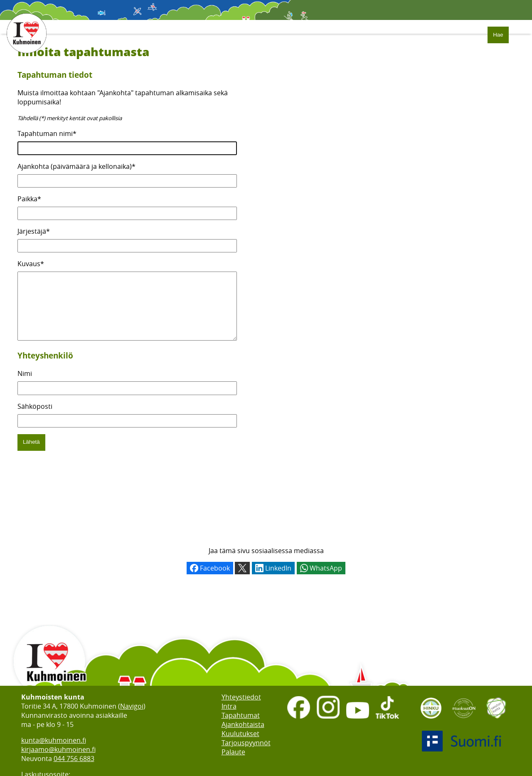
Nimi (25, 386)
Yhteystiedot (241, 697)
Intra (229, 706)
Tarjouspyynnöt (246, 743)
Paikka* (29, 199)
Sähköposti (35, 419)
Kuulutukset (240, 734)
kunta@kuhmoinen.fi (54, 740)
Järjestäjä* (34, 231)
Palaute (233, 752)
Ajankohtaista (243, 724)
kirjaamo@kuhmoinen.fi (58, 749)
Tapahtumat (241, 715)
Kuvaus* (31, 264)
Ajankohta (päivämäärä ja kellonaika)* (76, 166)
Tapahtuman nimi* (47, 133)
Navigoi (132, 706)
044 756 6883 (74, 759)
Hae (498, 35)
